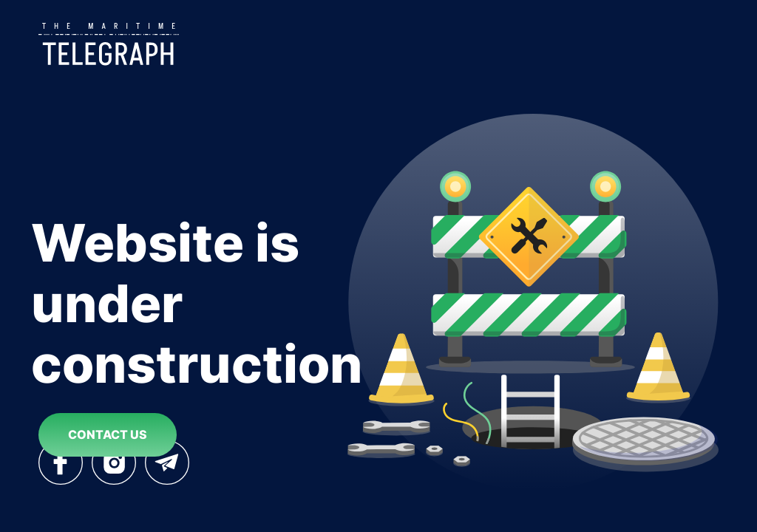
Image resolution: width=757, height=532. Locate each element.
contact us (108, 434)
